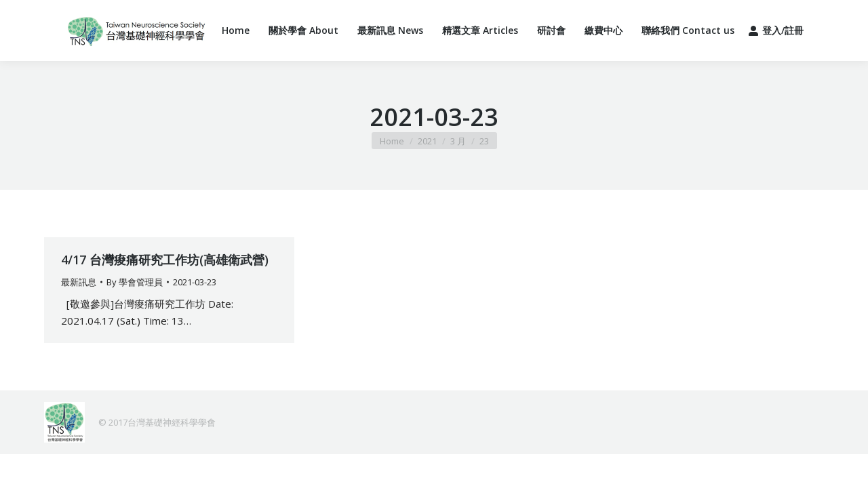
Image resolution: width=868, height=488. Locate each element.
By (135, 282)
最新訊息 (79, 282)
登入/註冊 (776, 30)
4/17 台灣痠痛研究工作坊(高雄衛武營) (165, 260)
